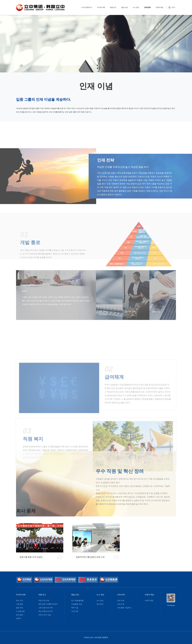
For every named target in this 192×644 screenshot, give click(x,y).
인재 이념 (121, 601)
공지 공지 (100, 604)
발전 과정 (20, 608)
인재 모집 (121, 604)
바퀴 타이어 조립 (45, 615)
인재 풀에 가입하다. (124, 608)
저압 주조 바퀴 (44, 601)
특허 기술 (75, 608)
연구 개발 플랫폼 (77, 601)
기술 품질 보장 (77, 604)
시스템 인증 (20, 611)
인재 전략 (147, 7)
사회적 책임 (160, 7)
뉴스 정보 (136, 7)
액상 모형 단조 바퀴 (46, 611)
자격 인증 (75, 611)
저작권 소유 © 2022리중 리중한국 (96, 637)
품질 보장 (125, 7)
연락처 (19, 618)
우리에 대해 (101, 7)
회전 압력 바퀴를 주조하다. (48, 604)
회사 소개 (20, 601)
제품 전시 (113, 7)
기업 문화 (20, 604)
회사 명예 (20, 615)
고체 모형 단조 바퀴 (46, 608)
